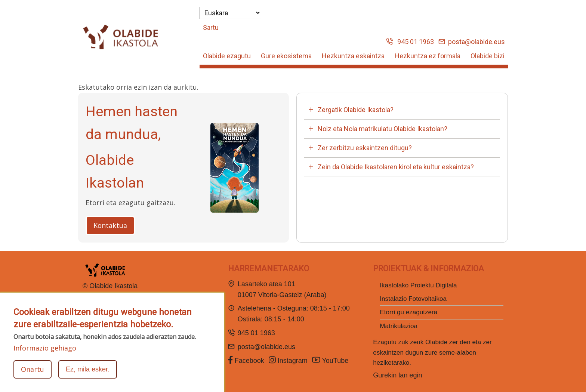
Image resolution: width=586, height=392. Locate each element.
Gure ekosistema (286, 56)
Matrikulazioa (399, 326)
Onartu (33, 374)
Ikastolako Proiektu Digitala (418, 285)
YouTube (331, 360)
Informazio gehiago (45, 353)
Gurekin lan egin (397, 375)
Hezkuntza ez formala (428, 56)
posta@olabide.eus (472, 42)
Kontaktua (110, 225)
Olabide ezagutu (227, 56)
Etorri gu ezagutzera (408, 312)
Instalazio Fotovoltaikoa (413, 299)
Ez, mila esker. (88, 374)
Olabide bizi (488, 56)
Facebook (246, 360)
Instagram (288, 360)
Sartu (211, 27)
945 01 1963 (410, 42)
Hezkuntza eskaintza (353, 56)
